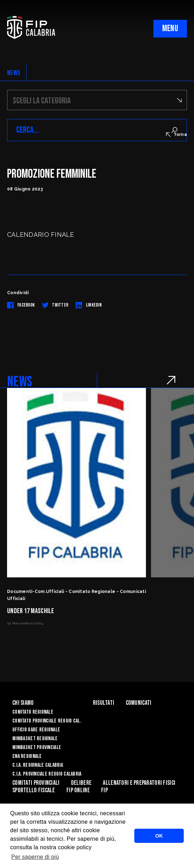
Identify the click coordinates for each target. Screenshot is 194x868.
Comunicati (139, 703)
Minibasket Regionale (35, 739)
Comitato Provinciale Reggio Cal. (47, 721)
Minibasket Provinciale (37, 747)
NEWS (14, 73)
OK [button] (159, 836)
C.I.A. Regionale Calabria (38, 765)
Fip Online (78, 790)
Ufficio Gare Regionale (36, 730)
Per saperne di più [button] (35, 857)
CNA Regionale (27, 756)
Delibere (81, 783)
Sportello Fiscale (34, 790)
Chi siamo (23, 703)
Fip (104, 790)
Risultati (104, 703)
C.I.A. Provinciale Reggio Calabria (47, 774)
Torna (177, 135)
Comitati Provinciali (36, 783)
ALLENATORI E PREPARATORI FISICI (139, 783)
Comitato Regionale (33, 712)
